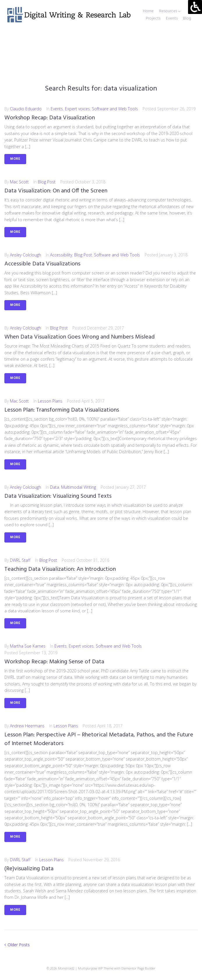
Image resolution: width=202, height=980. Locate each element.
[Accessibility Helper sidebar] (195, 7)
